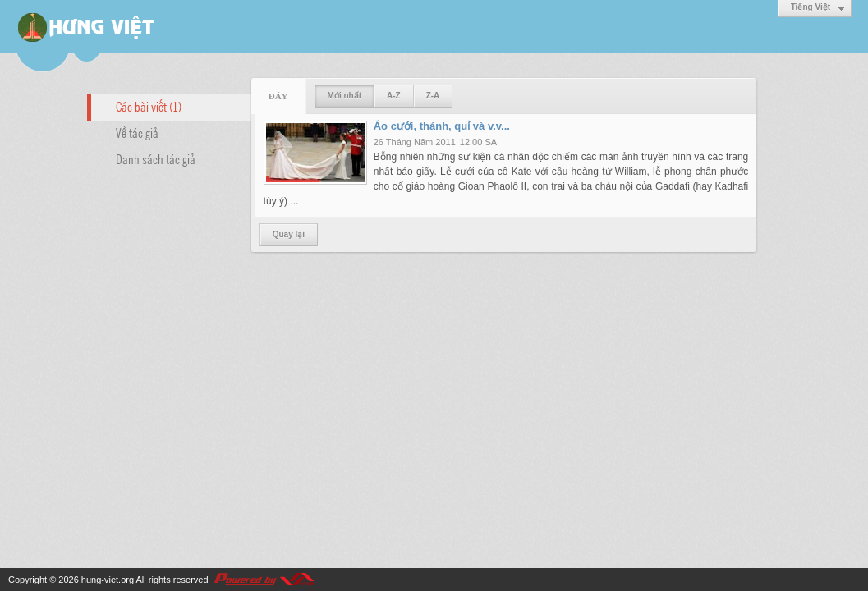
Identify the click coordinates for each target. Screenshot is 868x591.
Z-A (433, 96)
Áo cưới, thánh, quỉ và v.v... (442, 126)
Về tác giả (137, 132)
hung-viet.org (108, 580)
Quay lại (289, 234)
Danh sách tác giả (156, 158)
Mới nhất (344, 96)
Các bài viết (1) (149, 106)
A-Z (394, 96)
